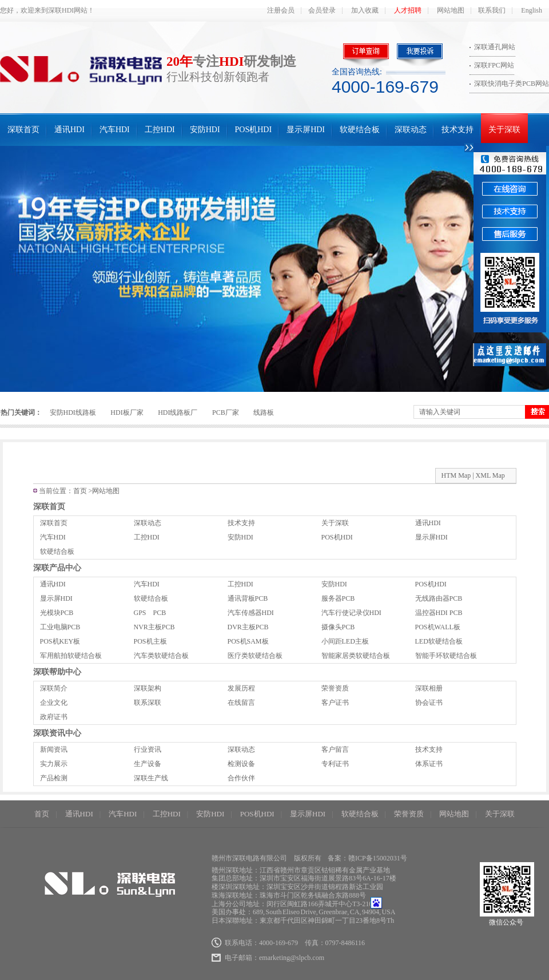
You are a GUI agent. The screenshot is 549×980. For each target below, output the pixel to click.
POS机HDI (254, 130)
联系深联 (148, 703)
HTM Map (456, 475)
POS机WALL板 (438, 627)
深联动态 (411, 130)
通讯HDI (69, 130)
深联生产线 (151, 778)
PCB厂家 (226, 412)
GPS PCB (150, 613)
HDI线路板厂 (178, 412)
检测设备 (241, 764)
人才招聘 (408, 10)
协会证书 (429, 703)
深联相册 (429, 688)
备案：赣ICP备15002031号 (367, 858)
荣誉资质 (335, 688)
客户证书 (335, 703)
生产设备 (148, 764)
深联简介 (54, 688)
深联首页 (23, 130)
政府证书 (54, 717)
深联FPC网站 (494, 65)
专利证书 (335, 764)
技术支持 (457, 130)
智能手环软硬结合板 (446, 656)
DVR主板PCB (248, 627)
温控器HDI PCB (439, 613)
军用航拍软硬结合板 (71, 656)
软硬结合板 (360, 130)
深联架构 (148, 688)
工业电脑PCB (60, 627)
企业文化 (54, 703)
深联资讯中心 (57, 733)
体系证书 (429, 764)
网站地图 (451, 10)
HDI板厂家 (127, 412)
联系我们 (492, 10)
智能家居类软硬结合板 (356, 656)
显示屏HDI (306, 130)
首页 (80, 491)
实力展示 (54, 764)
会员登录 (322, 10)
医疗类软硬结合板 (255, 656)
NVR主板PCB (154, 627)
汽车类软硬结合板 (161, 656)
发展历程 (241, 688)
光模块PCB (57, 613)
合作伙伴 (241, 778)
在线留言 (241, 703)
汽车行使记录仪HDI (351, 613)
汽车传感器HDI (251, 613)
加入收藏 (365, 10)
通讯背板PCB (248, 598)
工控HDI (160, 130)
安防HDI (205, 130)
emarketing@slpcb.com (292, 958)
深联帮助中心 (57, 672)
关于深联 (504, 130)
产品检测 (54, 778)
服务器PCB (338, 598)
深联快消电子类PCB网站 (512, 84)
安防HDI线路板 (73, 412)
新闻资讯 (54, 749)
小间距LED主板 (345, 641)
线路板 (264, 412)
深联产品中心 (57, 568)
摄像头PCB (338, 627)
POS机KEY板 (60, 641)
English (532, 10)
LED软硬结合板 (439, 641)
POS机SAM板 (248, 641)
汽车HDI (115, 130)
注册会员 (281, 10)
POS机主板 (150, 641)
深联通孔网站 (495, 47)
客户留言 (335, 749)
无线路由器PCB (439, 598)
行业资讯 (148, 749)
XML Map (490, 475)
